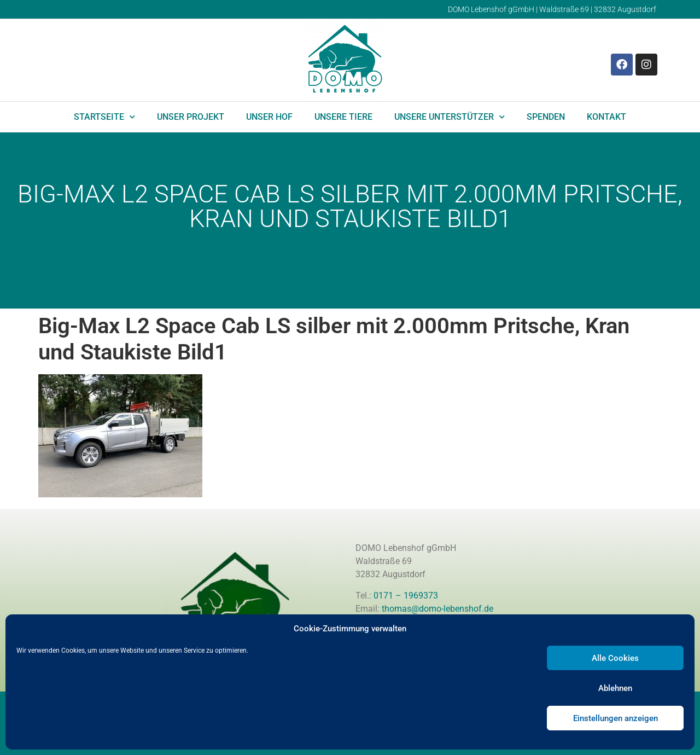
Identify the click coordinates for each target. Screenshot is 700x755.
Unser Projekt (191, 117)
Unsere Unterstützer (450, 117)
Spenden (546, 117)
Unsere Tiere (343, 117)
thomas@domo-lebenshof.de (437, 609)
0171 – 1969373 (406, 596)
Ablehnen (615, 688)
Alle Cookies (615, 658)
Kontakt (606, 117)
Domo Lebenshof (72, 294)
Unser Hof (269, 117)
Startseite (104, 117)
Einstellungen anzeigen (616, 718)
